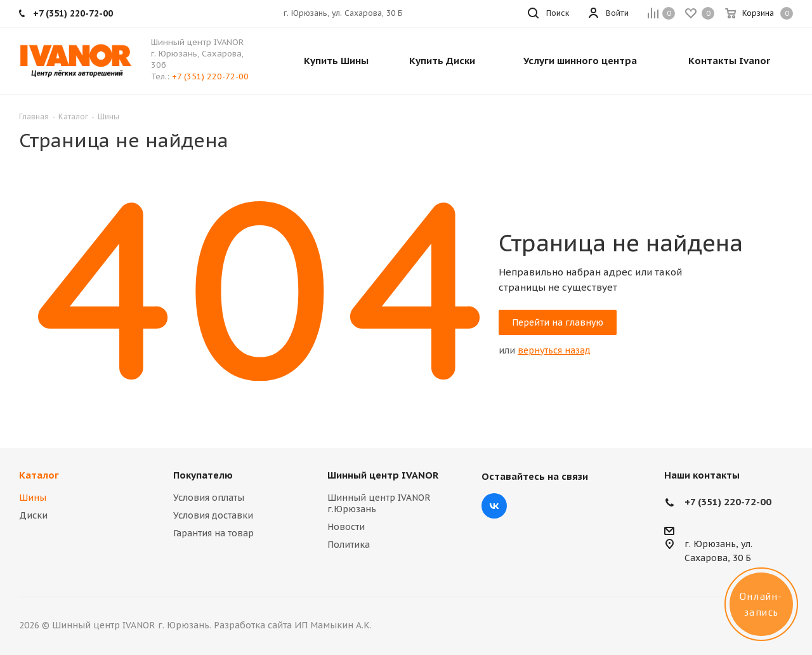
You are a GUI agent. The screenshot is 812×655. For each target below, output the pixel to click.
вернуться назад (554, 350)
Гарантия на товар (213, 533)
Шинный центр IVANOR (383, 475)
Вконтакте (494, 506)
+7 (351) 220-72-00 (210, 76)
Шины (33, 498)
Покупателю (203, 475)
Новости (346, 527)
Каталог (39, 475)
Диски (33, 515)
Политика (349, 545)
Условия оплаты (209, 498)
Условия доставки (213, 515)
